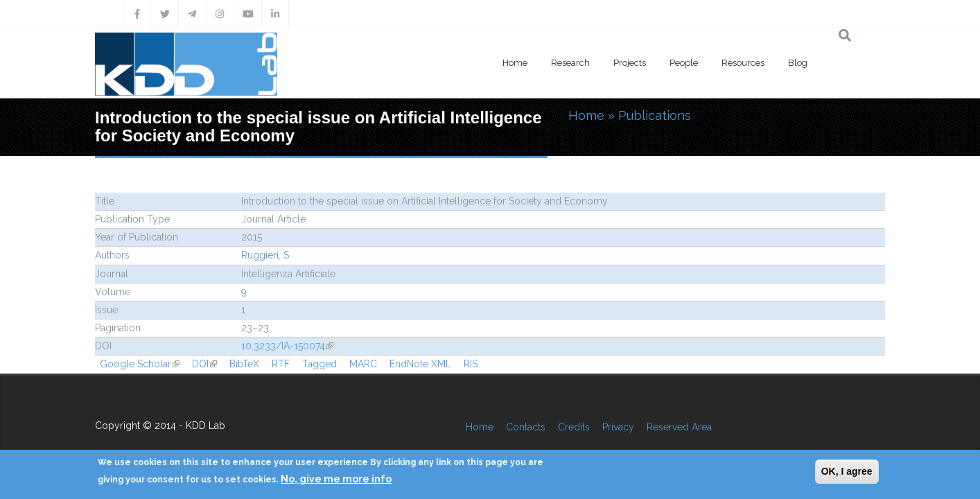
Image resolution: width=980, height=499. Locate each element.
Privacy (618, 427)
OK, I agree (847, 471)
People (684, 63)
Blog (798, 63)
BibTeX (244, 364)
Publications (655, 115)
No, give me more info (336, 479)
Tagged (320, 364)
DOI (204, 364)
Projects (630, 63)
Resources (743, 63)
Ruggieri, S (265, 255)
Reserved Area (679, 427)
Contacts (526, 427)
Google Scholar (140, 364)
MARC (363, 364)
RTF (281, 364)
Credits (574, 427)
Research (570, 63)
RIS (471, 364)
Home (515, 63)
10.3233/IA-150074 (287, 346)
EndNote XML (420, 364)
